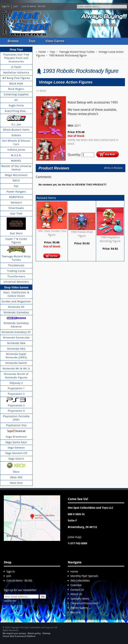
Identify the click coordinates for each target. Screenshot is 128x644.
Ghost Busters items (16, 130)
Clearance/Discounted (84, 603)
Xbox (16, 472)
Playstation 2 (16, 394)
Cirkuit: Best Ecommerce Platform (19, 636)
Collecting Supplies (16, 95)
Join (16, 6)
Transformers (16, 276)
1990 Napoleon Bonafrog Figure (110, 239)
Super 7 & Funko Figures (16, 241)
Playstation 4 (16, 411)
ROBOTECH (16, 197)
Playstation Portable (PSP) (16, 418)
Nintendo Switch (16, 363)
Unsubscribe (10, 601)
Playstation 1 (16, 388)
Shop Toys (16, 49)
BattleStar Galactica (16, 72)
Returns (75, 612)
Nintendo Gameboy (16, 312)
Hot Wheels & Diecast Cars (16, 143)
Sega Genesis (16, 448)
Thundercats (16, 265)
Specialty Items (80, 599)
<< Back (41, 91)
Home (74, 571)
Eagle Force (16, 105)
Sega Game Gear (16, 442)
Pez (16, 186)
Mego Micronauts (16, 175)
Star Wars (16, 233)
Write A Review (113, 168)
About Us (76, 594)
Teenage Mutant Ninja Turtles (16, 258)
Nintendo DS (16, 307)
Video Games (55, 41)
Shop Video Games (16, 287)
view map (75, 537)
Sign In (6, 6)
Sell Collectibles (80, 581)
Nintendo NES (16, 349)
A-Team (16, 67)
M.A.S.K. (16, 155)
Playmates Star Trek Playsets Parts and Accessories (16, 58)
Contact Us (77, 590)
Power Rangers (16, 192)
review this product (90, 185)
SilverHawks (16, 208)
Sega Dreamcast (16, 437)
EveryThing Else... (16, 111)
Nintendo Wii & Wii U (16, 369)
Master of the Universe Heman (16, 168)
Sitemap (46, 633)
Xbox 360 (16, 477)
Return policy (34, 633)
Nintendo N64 (16, 343)
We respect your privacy (14, 633)
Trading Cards (16, 271)
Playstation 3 (16, 405)
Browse (13, 41)
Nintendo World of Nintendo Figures (16, 376)
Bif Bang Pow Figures (16, 78)
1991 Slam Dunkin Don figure (52, 233)
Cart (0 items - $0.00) (34, 6)
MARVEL (16, 161)
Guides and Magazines (16, 301)
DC (16, 100)
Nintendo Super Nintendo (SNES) (16, 356)
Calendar (76, 585)
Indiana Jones (16, 150)
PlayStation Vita (16, 425)
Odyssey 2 (16, 383)
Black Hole (16, 83)
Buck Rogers (16, 89)
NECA (16, 181)
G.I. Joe (16, 124)
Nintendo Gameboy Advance (16, 325)
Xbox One (16, 483)
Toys (32, 41)
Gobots (16, 135)
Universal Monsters (16, 282)
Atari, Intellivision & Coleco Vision (16, 294)
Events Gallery (79, 608)
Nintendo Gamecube (16, 338)
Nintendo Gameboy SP (16, 332)
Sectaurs (16, 203)
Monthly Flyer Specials (84, 576)
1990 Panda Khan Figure (82, 234)
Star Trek (16, 214)
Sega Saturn (16, 459)
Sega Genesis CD (16, 453)
